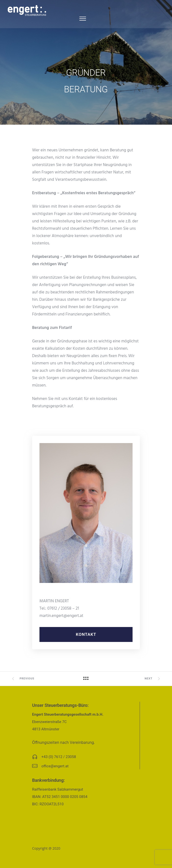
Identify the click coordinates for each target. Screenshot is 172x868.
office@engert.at (55, 766)
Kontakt (86, 634)
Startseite (40, 832)
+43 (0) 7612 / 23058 (59, 757)
